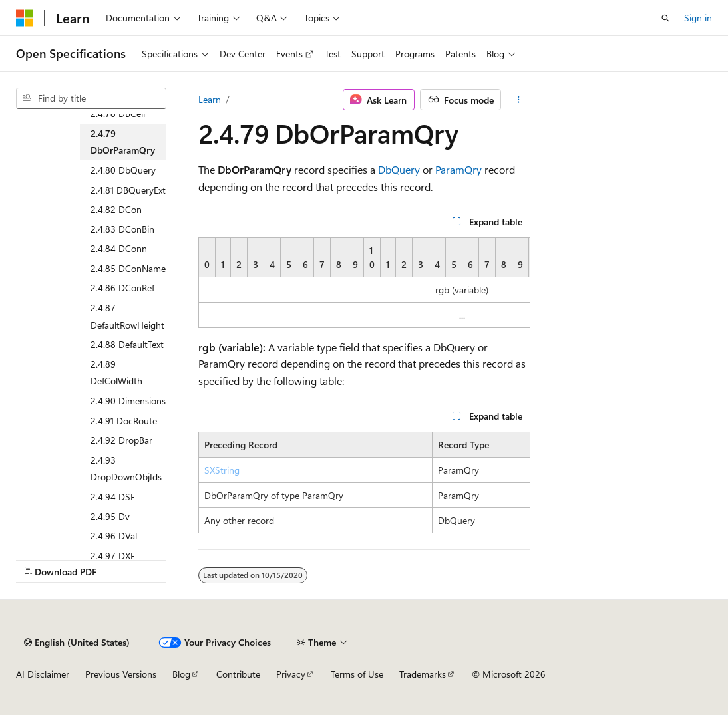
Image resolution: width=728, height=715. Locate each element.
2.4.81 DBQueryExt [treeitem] (128, 190)
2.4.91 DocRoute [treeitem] (124, 421)
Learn (210, 99)
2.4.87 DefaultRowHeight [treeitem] (127, 316)
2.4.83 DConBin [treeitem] (122, 229)
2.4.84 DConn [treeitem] (119, 248)
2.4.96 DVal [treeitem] (114, 536)
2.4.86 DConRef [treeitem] (122, 288)
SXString (222, 470)
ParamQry (458, 169)
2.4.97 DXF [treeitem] (113, 556)
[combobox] (91, 98)
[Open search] (665, 18)
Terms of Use (357, 674)
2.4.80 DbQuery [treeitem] (123, 170)
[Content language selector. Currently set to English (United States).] (77, 643)
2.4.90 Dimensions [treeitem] (128, 401)
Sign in (698, 18)
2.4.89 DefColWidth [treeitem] (116, 373)
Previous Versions (121, 674)
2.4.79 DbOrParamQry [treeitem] (123, 142)
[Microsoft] (25, 18)
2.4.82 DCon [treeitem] (116, 209)
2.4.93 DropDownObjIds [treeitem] (126, 469)
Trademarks (423, 674)
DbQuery (399, 169)
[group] (364, 283)
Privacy (291, 674)
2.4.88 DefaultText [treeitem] (127, 344)
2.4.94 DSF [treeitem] (113, 497)
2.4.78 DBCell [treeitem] (118, 113)
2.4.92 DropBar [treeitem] (121, 440)
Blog (181, 674)
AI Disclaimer (43, 674)
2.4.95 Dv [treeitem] (110, 516)
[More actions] (518, 100)
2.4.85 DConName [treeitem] (128, 268)
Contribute (238, 674)
